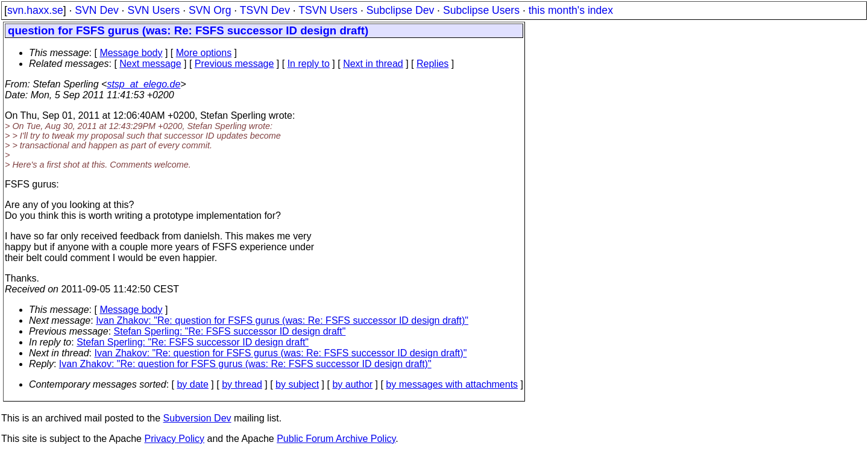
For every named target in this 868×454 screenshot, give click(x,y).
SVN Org (210, 10)
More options (204, 53)
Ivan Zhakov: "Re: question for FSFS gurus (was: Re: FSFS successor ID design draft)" (282, 320)
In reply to (309, 64)
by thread (242, 384)
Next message (150, 64)
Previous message (234, 64)
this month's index (571, 10)
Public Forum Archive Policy (336, 439)
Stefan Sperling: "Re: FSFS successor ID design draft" (230, 331)
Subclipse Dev (400, 10)
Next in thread (373, 64)
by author (352, 384)
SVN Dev (96, 10)
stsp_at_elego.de (143, 84)
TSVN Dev (265, 10)
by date (192, 384)
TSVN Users (328, 10)
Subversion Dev (197, 418)
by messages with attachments (452, 384)
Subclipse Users (481, 10)
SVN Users (153, 10)
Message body (131, 53)
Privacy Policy (174, 439)
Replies (432, 64)
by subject (297, 384)
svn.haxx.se (35, 10)
